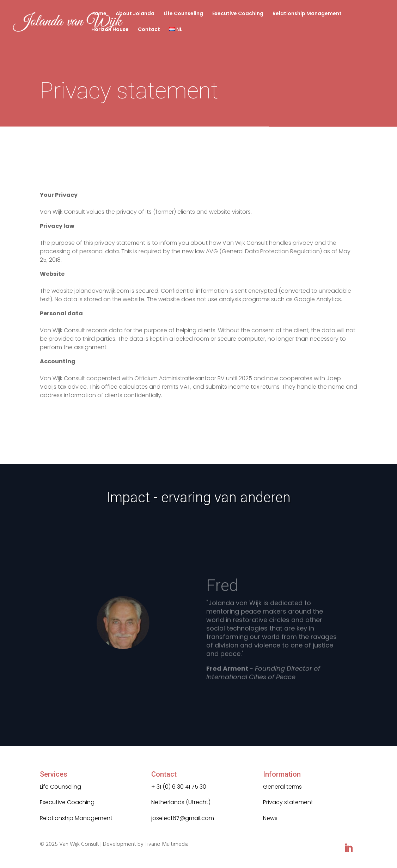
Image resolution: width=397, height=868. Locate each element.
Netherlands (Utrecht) (181, 802)
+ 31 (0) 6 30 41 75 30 (179, 787)
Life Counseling (183, 14)
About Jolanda (135, 14)
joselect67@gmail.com (183, 818)
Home (99, 14)
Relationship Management (307, 14)
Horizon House (110, 30)
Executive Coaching (238, 14)
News (270, 818)
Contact (149, 30)
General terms (282, 787)
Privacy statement (288, 802)
